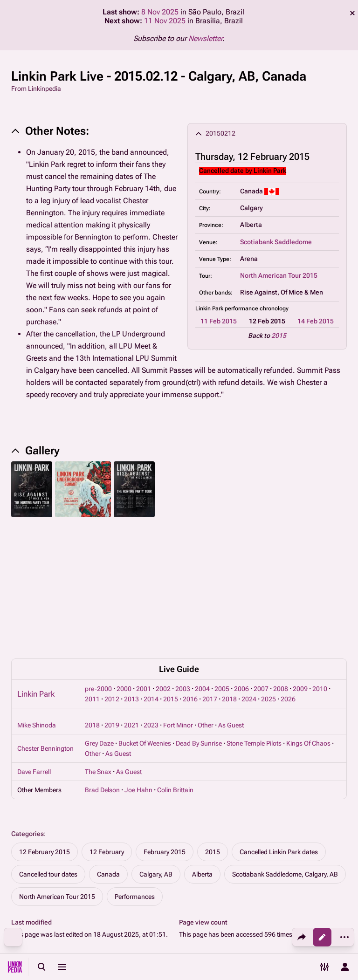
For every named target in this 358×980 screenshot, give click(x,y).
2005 (222, 562)
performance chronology (257, 308)
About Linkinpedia (314, 916)
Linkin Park (36, 567)
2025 (268, 572)
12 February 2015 (45, 725)
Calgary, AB (156, 747)
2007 (261, 562)
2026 (288, 572)
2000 (124, 562)
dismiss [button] (352, 13)
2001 (144, 562)
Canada (108, 747)
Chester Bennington (45, 622)
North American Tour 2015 (279, 275)
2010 (320, 562)
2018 (229, 572)
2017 (210, 572)
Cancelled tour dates (48, 747)
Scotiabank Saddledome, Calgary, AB (285, 747)
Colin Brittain (175, 663)
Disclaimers (230, 933)
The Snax (98, 645)
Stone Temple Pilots (254, 617)
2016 (190, 572)
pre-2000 (98, 562)
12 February (107, 725)
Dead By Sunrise (199, 617)
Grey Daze (99, 617)
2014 (151, 572)
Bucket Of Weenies (145, 617)
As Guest (231, 598)
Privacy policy (232, 916)
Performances (135, 770)
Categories (28, 707)
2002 (163, 562)
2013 (131, 572)
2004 (202, 562)
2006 (241, 562)
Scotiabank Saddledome (276, 242)
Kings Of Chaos (308, 617)
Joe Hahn (138, 663)
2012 (112, 572)
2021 (131, 598)
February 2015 (165, 725)
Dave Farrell (34, 645)
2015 (279, 336)
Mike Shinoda (37, 598)
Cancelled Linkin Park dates (279, 725)
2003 (183, 562)
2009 (300, 562)
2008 (281, 562)
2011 (92, 572)
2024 (249, 572)
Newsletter (205, 38)
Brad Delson (102, 663)
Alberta (202, 747)
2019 (112, 598)
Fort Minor (178, 598)
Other (206, 598)
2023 (151, 598)
